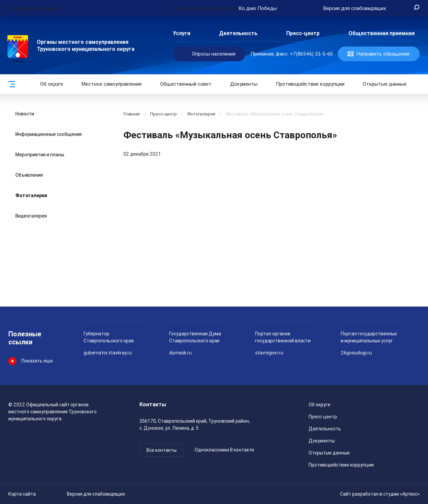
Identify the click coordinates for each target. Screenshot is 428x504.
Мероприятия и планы (40, 155)
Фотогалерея (31, 195)
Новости (25, 114)
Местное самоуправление (112, 84)
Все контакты (162, 450)
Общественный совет (186, 84)
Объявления (29, 175)
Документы (244, 84)
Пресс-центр (303, 33)
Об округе (52, 84)
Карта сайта (22, 494)
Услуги (182, 33)
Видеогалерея (31, 216)
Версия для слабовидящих (96, 494)
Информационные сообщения (48, 134)
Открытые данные (329, 453)
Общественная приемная (382, 33)
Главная (132, 114)
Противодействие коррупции (310, 84)
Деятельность (238, 33)
